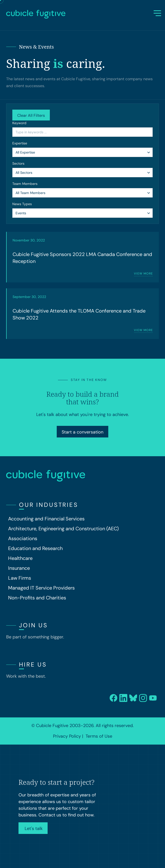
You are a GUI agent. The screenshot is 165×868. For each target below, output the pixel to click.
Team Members (25, 184)
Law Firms (20, 578)
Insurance (19, 568)
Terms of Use (99, 736)
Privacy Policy (67, 736)
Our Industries (49, 505)
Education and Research (35, 548)
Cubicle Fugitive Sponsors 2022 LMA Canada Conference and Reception (82, 258)
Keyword (19, 123)
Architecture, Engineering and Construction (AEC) (63, 529)
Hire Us (33, 664)
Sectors (18, 163)
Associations (23, 538)
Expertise (20, 143)
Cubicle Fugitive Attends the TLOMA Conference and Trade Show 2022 (79, 314)
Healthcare (20, 558)
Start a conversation (82, 432)
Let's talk (33, 829)
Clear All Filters (31, 115)
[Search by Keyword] (82, 132)
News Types (22, 204)
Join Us (33, 625)
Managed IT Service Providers (41, 588)
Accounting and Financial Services (46, 519)
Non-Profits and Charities (37, 598)
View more (143, 274)
